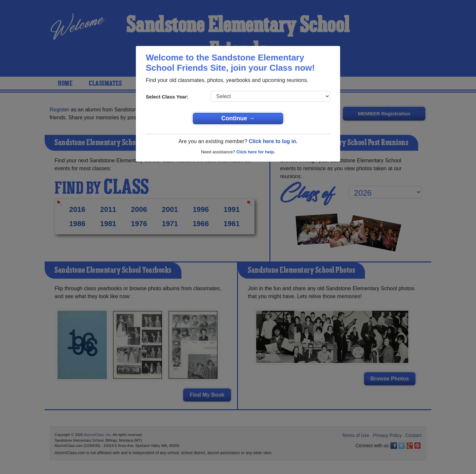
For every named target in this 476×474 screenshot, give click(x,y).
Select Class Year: (167, 97)
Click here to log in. (273, 141)
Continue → (238, 118)
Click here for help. (256, 152)
